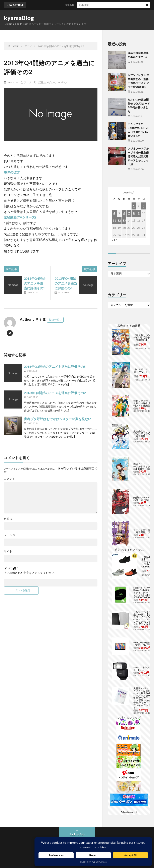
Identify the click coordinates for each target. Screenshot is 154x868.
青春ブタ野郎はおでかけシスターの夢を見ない (58, 419)
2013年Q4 (62, 82)
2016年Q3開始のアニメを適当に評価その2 (55, 393)
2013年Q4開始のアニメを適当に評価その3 (66, 283)
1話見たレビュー (46, 82)
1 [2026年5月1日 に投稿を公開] (134, 206)
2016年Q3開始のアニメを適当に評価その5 (55, 366)
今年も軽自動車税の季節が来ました (87, 5)
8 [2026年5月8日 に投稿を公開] (134, 213)
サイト (8, 551)
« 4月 (115, 240)
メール (10, 535)
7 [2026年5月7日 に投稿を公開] (129, 213)
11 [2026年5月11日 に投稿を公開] (114, 220)
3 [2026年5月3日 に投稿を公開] (144, 206)
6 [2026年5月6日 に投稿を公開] (124, 213)
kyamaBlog (19, 18)
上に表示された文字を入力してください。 (30, 573)
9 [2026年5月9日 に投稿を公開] (139, 213)
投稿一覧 (54, 320)
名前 (8, 519)
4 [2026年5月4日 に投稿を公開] (114, 213)
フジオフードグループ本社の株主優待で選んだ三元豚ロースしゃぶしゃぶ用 (138, 156)
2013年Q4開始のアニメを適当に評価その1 (35, 283)
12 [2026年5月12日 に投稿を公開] (119, 220)
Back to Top (77, 834)
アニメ (28, 82)
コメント (9, 479)
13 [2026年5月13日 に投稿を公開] (124, 220)
